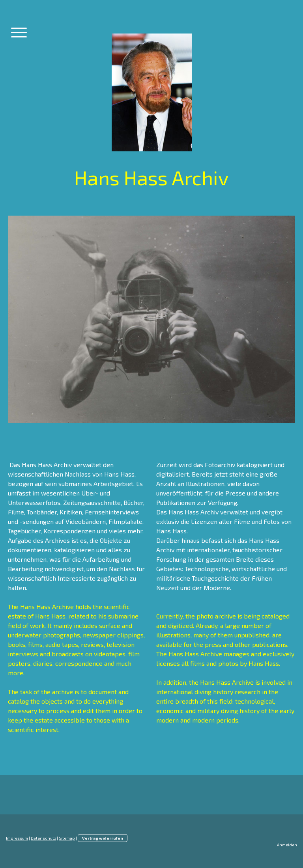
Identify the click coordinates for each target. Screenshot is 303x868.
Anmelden (287, 845)
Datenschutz (43, 838)
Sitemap (67, 838)
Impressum (17, 838)
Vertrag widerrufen (103, 838)
